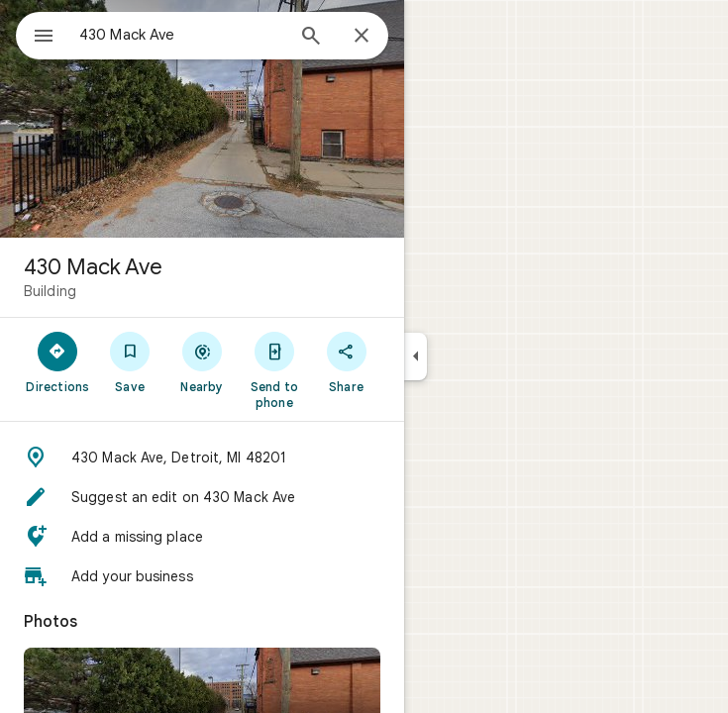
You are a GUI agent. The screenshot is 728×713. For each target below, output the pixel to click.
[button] (202, 458)
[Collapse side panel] (416, 356)
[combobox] (181, 35)
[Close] (362, 37)
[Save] (130, 361)
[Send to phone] (274, 369)
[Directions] (58, 361)
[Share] (346, 361)
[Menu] (44, 38)
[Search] (311, 38)
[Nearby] (203, 361)
